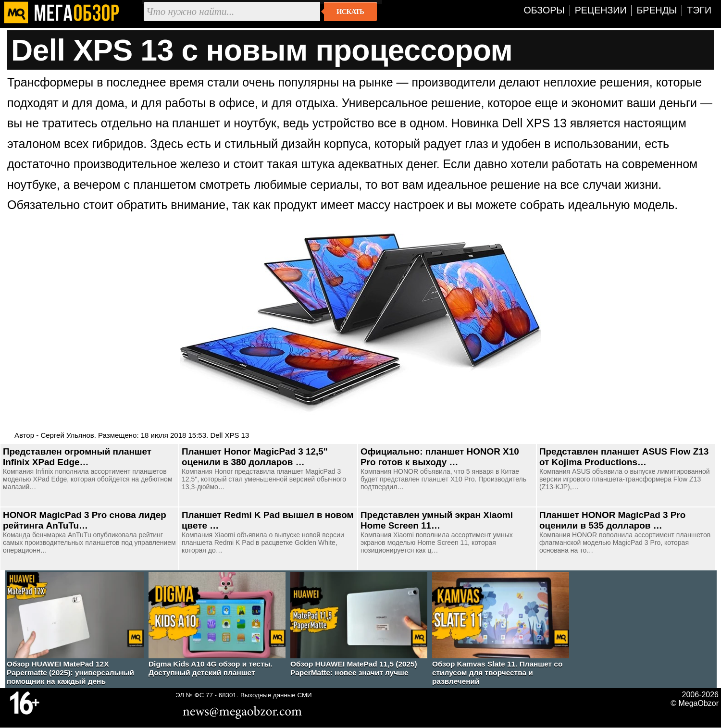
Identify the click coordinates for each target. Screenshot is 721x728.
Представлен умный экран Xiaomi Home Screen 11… (437, 520)
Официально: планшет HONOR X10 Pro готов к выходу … (440, 457)
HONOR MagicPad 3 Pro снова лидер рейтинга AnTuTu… (85, 520)
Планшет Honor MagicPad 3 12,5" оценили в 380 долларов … (255, 457)
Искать (350, 12)
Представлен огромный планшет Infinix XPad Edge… (77, 457)
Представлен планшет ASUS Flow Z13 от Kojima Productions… (624, 457)
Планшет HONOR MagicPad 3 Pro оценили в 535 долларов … (612, 520)
